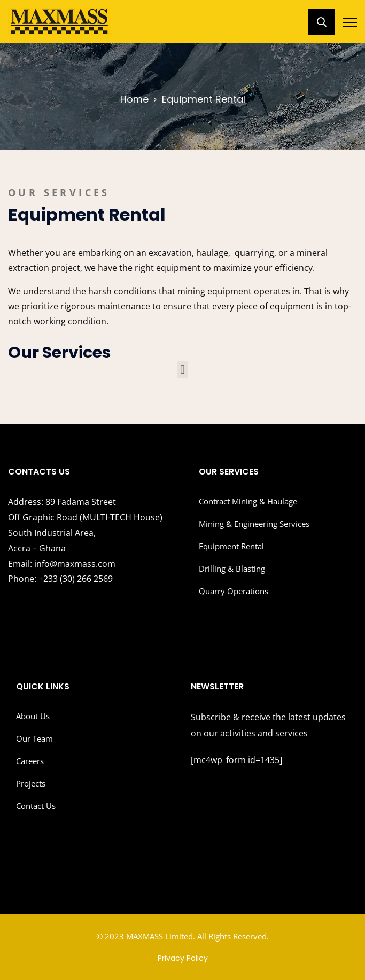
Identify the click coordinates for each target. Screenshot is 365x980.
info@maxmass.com (62, 564)
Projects (31, 783)
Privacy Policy (183, 958)
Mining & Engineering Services (254, 524)
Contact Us (36, 806)
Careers (30, 761)
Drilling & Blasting (232, 569)
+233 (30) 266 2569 (60, 579)
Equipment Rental (231, 546)
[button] (183, 370)
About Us (33, 716)
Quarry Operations (234, 591)
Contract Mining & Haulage (248, 501)
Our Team (34, 738)
